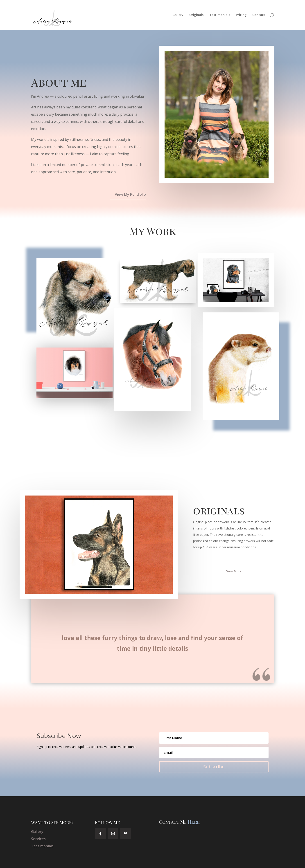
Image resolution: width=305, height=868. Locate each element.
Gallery (178, 15)
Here (194, 810)
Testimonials (220, 15)
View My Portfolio (130, 183)
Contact (259, 15)
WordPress (107, 862)
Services (38, 827)
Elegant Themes (63, 862)
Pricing (241, 15)
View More (234, 559)
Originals (196, 15)
